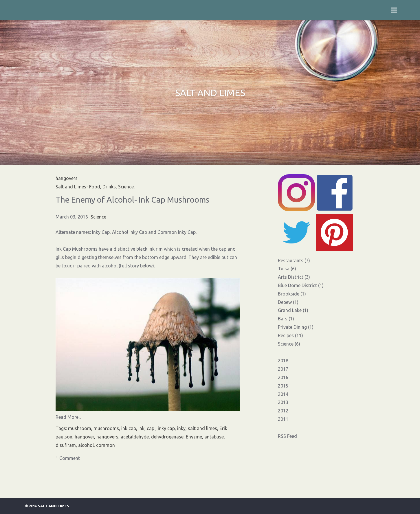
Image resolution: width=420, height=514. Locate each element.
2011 (283, 419)
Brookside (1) (292, 294)
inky (181, 428)
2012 (283, 411)
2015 (283, 386)
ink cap (129, 428)
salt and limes (202, 428)
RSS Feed (287, 436)
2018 (283, 361)
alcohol (86, 445)
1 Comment (68, 458)
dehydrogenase (167, 437)
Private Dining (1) (296, 327)
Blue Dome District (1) (301, 285)
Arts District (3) (294, 277)
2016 (283, 377)
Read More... (68, 417)
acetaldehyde (135, 437)
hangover (84, 437)
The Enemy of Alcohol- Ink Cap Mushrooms (132, 200)
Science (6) (289, 344)
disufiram (66, 445)
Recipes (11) (290, 335)
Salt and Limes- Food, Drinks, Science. (95, 187)
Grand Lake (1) (293, 310)
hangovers (107, 437)
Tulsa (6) (287, 269)
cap (151, 428)
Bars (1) (286, 319)
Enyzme (194, 437)
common (106, 445)
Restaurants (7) (294, 260)
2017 (283, 369)
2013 (283, 402)
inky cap (166, 428)
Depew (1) (288, 302)
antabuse (214, 437)
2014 (283, 394)
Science (98, 217)
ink (141, 428)
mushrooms (106, 428)
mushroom (80, 428)
